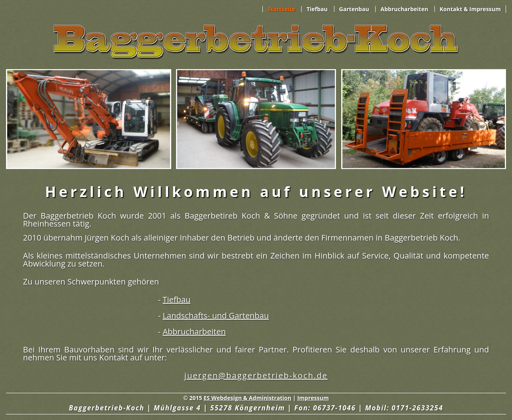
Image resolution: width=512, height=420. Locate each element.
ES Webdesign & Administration (247, 398)
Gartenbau (354, 9)
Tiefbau (317, 9)
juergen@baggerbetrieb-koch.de (256, 376)
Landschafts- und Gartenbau (216, 315)
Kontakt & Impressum (470, 9)
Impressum (313, 398)
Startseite (281, 9)
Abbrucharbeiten (404, 9)
